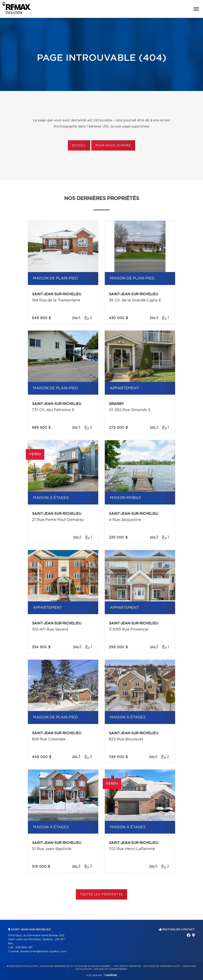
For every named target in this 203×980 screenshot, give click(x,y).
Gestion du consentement (111, 969)
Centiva (110, 975)
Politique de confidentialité (162, 966)
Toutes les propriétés (102, 895)
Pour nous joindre (113, 146)
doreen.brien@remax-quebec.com (43, 952)
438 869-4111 (24, 947)
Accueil (79, 146)
